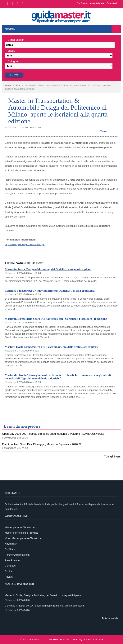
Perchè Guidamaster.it (17, 555)
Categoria (14, 61)
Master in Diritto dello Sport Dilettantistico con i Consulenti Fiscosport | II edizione (56, 319)
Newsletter (11, 544)
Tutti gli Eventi (113, 457)
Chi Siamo (82, 3)
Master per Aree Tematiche (20, 527)
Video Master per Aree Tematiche (23, 538)
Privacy (9, 577)
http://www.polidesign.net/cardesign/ (25, 244)
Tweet (104, 131)
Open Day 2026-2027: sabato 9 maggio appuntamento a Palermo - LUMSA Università (53, 434)
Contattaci (112, 3)
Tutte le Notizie (110, 618)
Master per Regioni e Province (22, 533)
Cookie (9, 571)
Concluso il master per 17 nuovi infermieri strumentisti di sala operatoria (50, 291)
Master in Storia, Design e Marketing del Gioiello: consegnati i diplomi (48, 269)
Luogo (11, 51)
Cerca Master (16, 40)
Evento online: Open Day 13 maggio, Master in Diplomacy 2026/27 (42, 444)
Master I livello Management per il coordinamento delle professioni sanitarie (52, 347)
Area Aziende (97, 3)
